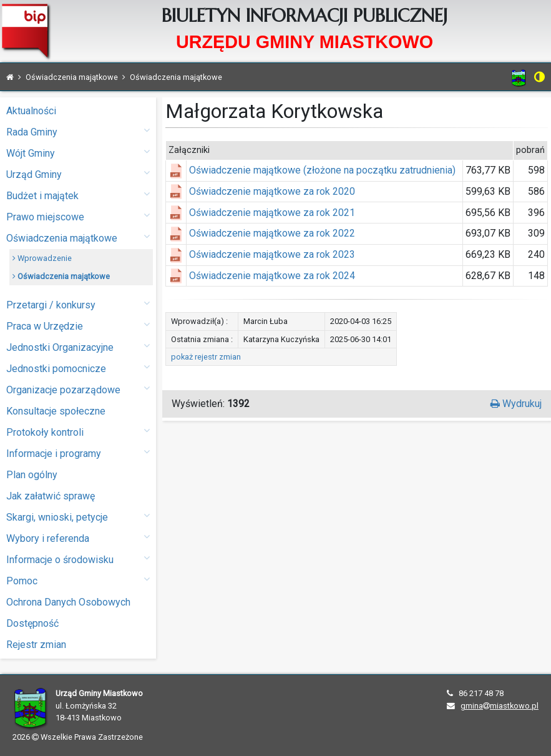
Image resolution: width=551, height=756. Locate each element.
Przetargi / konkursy (78, 304)
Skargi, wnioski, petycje (78, 517)
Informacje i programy (78, 453)
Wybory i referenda (78, 538)
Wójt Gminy (78, 153)
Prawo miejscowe (78, 216)
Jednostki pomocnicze (78, 368)
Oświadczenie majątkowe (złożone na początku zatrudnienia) (322, 170)
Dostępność (32, 623)
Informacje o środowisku (78, 559)
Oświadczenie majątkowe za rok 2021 (272, 213)
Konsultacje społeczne (56, 411)
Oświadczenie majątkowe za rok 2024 (272, 276)
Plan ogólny (32, 475)
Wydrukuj (516, 404)
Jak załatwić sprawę (51, 496)
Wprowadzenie (42, 258)
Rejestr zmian (36, 645)
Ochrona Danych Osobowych (68, 602)
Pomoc (78, 580)
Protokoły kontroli (78, 432)
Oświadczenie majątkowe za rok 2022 (272, 233)
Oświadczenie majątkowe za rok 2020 (272, 191)
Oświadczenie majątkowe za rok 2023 (272, 254)
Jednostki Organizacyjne (78, 347)
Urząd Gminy (78, 174)
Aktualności (31, 111)
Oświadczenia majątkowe (78, 238)
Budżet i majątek (78, 195)
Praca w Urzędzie (78, 326)
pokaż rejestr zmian (206, 357)
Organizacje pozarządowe (78, 389)
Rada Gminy (78, 131)
